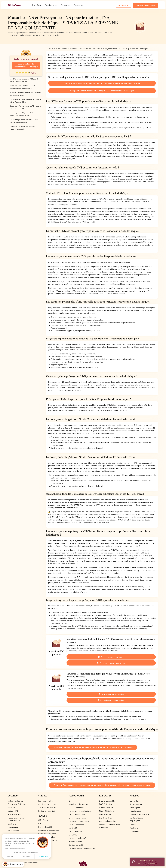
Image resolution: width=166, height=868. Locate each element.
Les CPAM (73, 828)
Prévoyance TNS (15, 814)
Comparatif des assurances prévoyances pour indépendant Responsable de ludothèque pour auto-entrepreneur (102, 785)
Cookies (133, 825)
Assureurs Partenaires (108, 821)
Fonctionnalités (51, 5)
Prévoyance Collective (17, 804)
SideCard (12, 808)
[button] (13, 864)
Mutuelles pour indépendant (111, 700)
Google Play (135, 831)
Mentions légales (136, 818)
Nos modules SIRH (46, 827)
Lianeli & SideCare (106, 818)
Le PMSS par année (76, 825)
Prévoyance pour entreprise (111, 657)
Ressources (79, 5)
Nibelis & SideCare (106, 811)
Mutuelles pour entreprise (111, 694)
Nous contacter (136, 804)
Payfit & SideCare (106, 804)
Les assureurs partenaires (79, 821)
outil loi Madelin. (119, 294)
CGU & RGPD (135, 821)
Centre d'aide (135, 801)
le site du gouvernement (122, 179)
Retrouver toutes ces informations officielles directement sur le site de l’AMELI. (79, 523)
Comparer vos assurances (49, 830)
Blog (71, 801)
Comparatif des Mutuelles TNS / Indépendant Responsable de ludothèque (102, 91)
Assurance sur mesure (47, 808)
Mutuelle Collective (15, 801)
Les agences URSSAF (77, 838)
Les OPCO (73, 835)
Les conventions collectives (80, 811)
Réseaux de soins (76, 841)
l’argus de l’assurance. (65, 546)
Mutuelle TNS (13, 811)
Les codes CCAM (76, 831)
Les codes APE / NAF (77, 814)
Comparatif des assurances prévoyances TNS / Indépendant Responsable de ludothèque (102, 83)
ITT (40, 823)
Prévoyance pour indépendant (111, 663)
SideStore (12, 824)
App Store (134, 828)
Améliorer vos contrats (47, 804)
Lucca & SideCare (106, 808)
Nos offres (37, 5)
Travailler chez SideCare (139, 814)
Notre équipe (135, 808)
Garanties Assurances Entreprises (82, 848)
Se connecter (123, 5)
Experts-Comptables (107, 801)
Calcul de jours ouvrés (47, 834)
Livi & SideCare (105, 814)
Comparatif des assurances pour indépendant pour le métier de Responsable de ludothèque (93, 747)
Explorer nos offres (46, 801)
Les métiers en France (78, 818)
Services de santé (76, 845)
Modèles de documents (78, 804)
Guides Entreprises (76, 808)
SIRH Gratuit (43, 820)
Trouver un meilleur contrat (145, 5)
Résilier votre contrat (47, 811)
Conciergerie (13, 827)
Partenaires (66, 5)
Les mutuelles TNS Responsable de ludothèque (26, 65)
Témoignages (135, 811)
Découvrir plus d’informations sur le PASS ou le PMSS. (75, 222)
